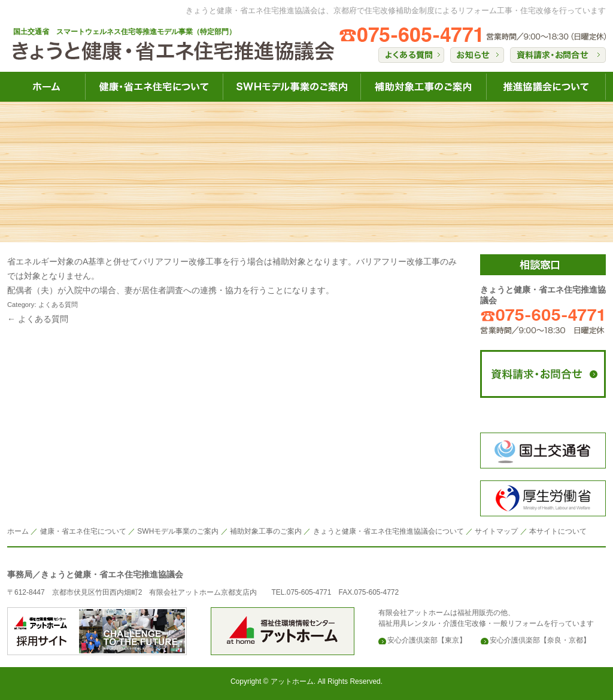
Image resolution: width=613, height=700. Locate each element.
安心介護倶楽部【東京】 (427, 640)
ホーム (18, 531)
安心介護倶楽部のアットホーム (97, 631)
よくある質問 (58, 305)
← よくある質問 (38, 319)
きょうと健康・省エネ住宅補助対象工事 (423, 87)
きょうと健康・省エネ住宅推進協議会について (546, 87)
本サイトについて (558, 531)
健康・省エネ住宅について (83, 531)
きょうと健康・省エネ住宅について (154, 87)
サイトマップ (496, 531)
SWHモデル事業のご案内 (178, 531)
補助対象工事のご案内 (266, 531)
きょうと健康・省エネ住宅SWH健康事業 (292, 87)
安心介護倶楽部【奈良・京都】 (540, 640)
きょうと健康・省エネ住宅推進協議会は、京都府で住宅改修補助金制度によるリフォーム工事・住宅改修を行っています (396, 10)
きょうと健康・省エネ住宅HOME (46, 87)
